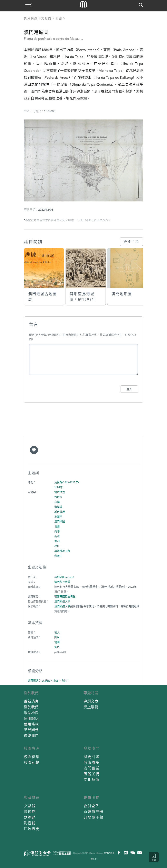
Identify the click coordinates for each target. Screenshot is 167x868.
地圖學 (58, 517)
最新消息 (31, 701)
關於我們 (31, 693)
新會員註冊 (94, 812)
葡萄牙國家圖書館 (65, 597)
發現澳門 (91, 748)
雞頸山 (58, 556)
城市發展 (60, 512)
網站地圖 (31, 713)
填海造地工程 (62, 551)
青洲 (57, 541)
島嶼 (57, 502)
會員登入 (91, 806)
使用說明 (31, 718)
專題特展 (91, 693)
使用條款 (31, 724)
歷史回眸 (91, 757)
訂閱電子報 (94, 817)
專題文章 (91, 701)
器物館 (30, 817)
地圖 (59, 18)
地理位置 (60, 492)
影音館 (30, 823)
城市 (65, 681)
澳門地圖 (60, 521)
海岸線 (58, 507)
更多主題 (131, 242)
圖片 (57, 637)
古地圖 (58, 497)
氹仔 (57, 546)
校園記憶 (32, 762)
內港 (57, 531)
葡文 (57, 632)
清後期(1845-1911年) (67, 482)
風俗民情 (91, 774)
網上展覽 (91, 707)
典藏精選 (31, 18)
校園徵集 (32, 757)
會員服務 (91, 798)
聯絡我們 (31, 736)
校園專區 (32, 748)
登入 (129, 389)
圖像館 (30, 812)
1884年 (58, 487)
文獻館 (46, 18)
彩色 (57, 647)
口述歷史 (32, 829)
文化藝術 (91, 780)
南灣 (57, 536)
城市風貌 (91, 762)
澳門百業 (91, 768)
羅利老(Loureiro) (64, 577)
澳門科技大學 (62, 582)
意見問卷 (31, 730)
